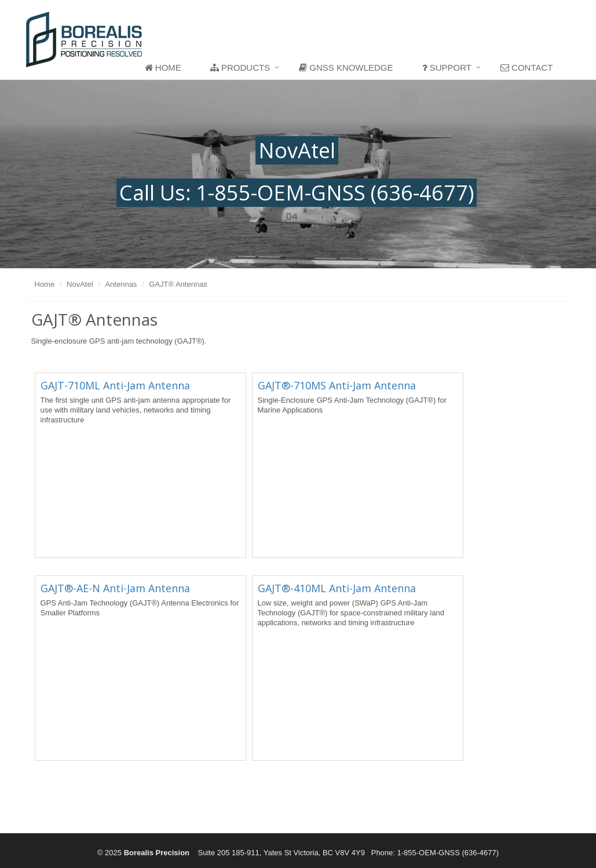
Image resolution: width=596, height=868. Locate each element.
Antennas (121, 284)
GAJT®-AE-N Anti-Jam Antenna (115, 588)
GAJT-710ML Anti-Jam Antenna (115, 385)
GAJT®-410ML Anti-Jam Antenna (337, 588)
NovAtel (80, 284)
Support (447, 68)
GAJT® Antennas (178, 284)
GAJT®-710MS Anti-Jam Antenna (337, 385)
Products (240, 68)
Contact (527, 68)
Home (163, 68)
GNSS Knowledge (346, 68)
